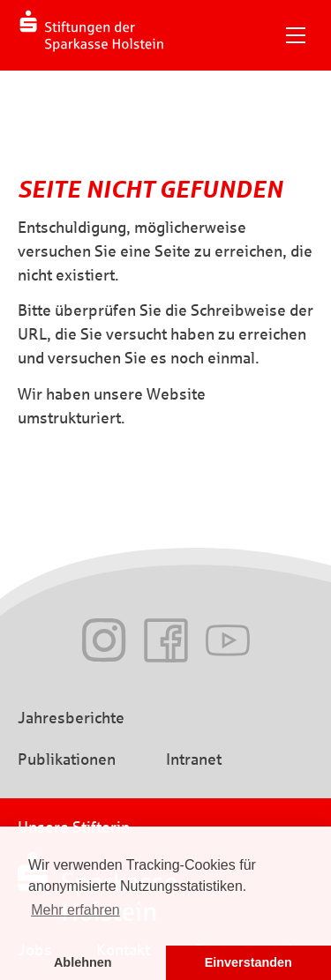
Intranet (194, 759)
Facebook (166, 640)
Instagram (104, 640)
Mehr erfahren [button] (75, 910)
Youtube (228, 640)
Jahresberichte (71, 718)
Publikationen (67, 759)
